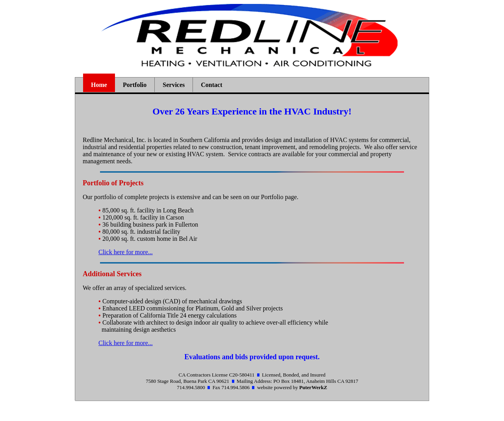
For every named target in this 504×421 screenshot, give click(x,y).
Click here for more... (126, 252)
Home (99, 85)
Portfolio (135, 85)
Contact (211, 85)
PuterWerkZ (313, 387)
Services (174, 85)
